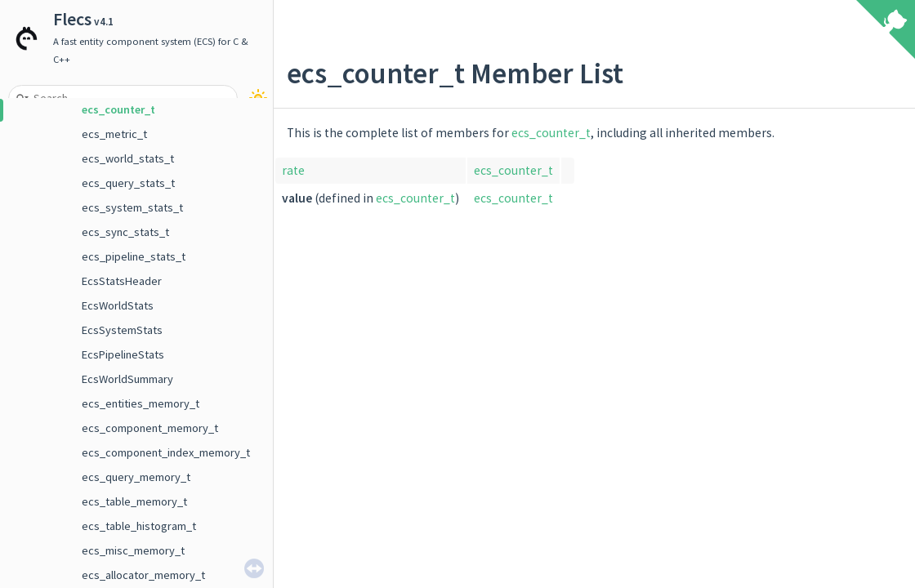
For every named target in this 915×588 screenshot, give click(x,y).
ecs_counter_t (118, 109)
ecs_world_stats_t (128, 158)
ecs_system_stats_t (132, 207)
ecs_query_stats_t (128, 183)
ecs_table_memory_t (134, 501)
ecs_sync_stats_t (125, 232)
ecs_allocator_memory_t (143, 575)
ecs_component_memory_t (150, 428)
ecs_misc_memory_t (133, 550)
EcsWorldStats (118, 305)
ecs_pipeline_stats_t (134, 256)
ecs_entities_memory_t (141, 403)
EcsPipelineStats (123, 354)
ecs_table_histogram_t (139, 526)
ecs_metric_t (114, 134)
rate (293, 170)
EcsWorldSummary (127, 379)
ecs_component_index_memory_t (166, 452)
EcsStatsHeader (122, 281)
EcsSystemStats (122, 330)
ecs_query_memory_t (136, 477)
